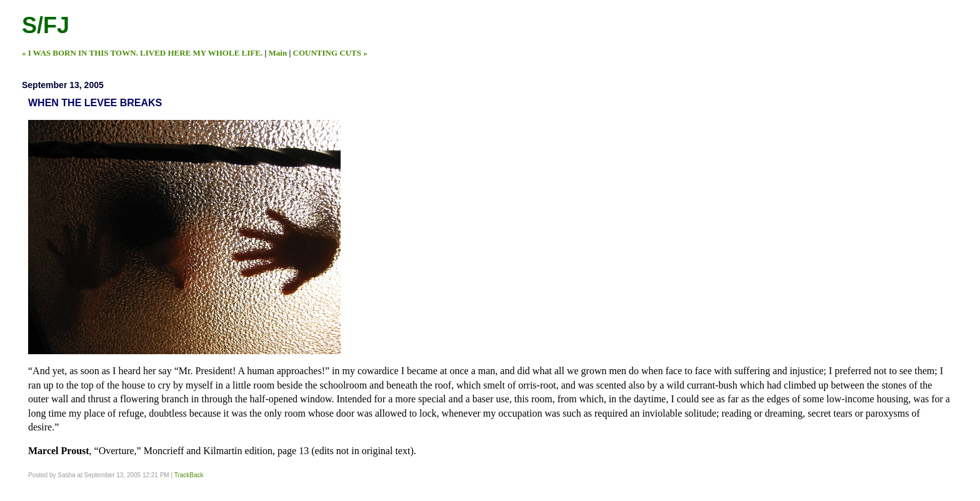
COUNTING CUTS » (330, 53)
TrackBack (189, 475)
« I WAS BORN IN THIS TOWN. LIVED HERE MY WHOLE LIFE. (142, 53)
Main (278, 53)
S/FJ (46, 25)
